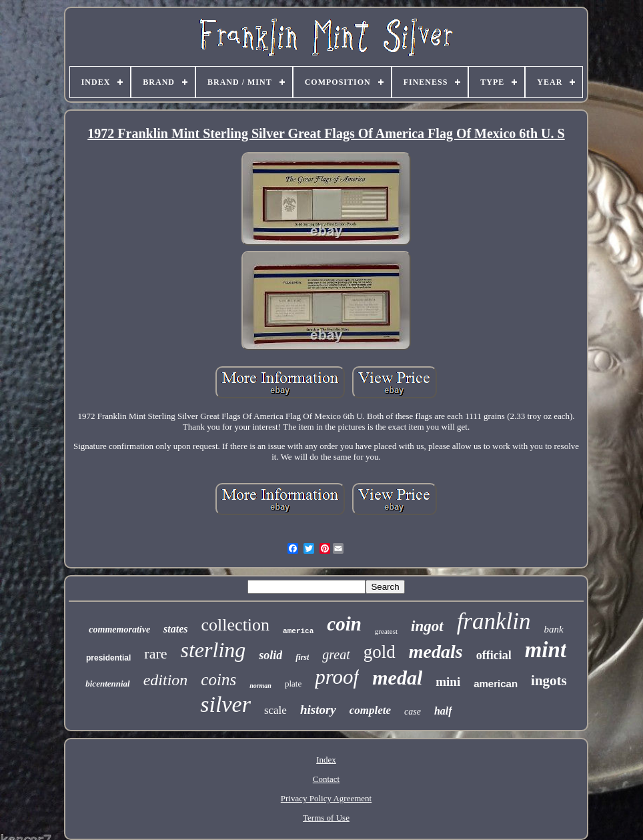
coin (344, 624)
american (496, 684)
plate (293, 684)
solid (270, 655)
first (302, 657)
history (318, 710)
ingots (549, 681)
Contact (326, 779)
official (494, 655)
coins (218, 680)
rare (155, 654)
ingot (427, 626)
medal (397, 678)
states (175, 629)
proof (337, 677)
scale (275, 710)
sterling (213, 650)
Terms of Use (326, 818)
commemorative (119, 629)
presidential (108, 658)
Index (326, 760)
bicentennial (107, 684)
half (443, 711)
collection (236, 625)
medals (436, 652)
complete (370, 710)
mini (448, 682)
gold (380, 652)
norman (260, 686)
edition (166, 680)
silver (225, 704)
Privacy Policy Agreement (326, 798)
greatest (386, 631)
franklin (494, 621)
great (336, 655)
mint (546, 650)
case (413, 712)
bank (553, 629)
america (298, 631)
